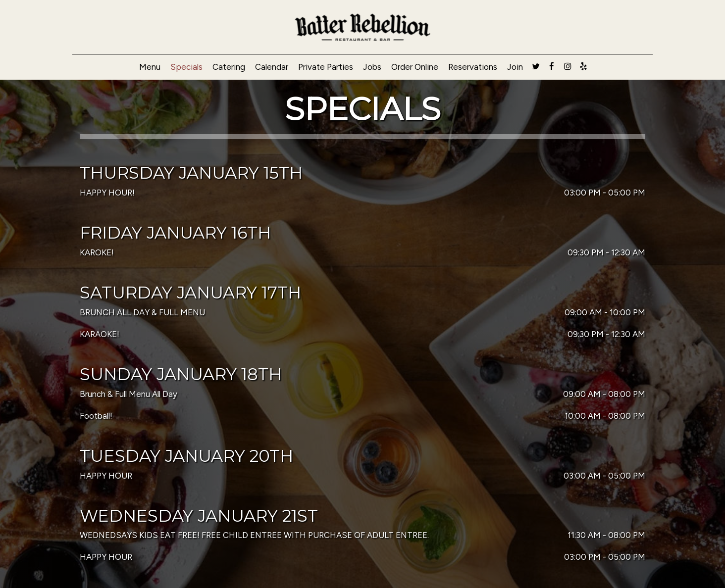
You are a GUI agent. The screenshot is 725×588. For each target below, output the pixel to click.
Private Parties (326, 67)
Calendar (272, 67)
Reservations (473, 67)
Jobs (372, 67)
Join (515, 67)
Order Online (415, 67)
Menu (150, 67)
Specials (186, 67)
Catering (229, 67)
